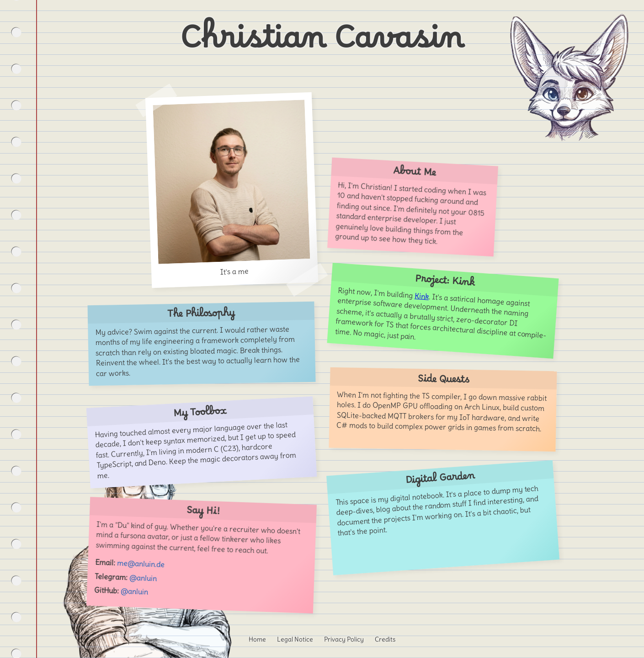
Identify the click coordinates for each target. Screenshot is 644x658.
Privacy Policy (344, 639)
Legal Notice (295, 639)
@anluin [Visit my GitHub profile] (134, 591)
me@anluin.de (141, 564)
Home (257, 639)
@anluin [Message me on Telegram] (143, 578)
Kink (421, 296)
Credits (385, 639)
